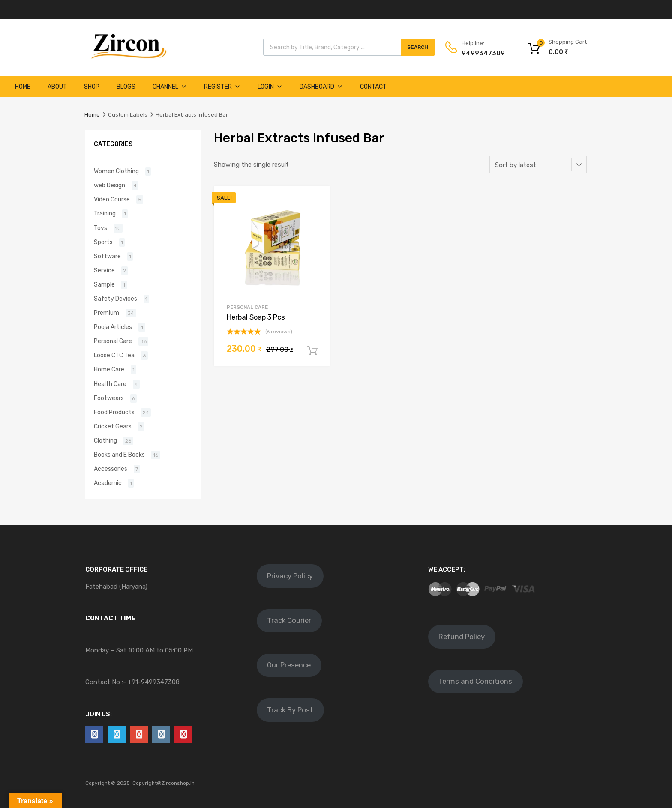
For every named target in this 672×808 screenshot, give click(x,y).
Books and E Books (119, 455)
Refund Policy (462, 637)
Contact (373, 87)
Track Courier (289, 620)
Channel (170, 87)
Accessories (111, 469)
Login (270, 87)
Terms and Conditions (475, 681)
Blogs (126, 87)
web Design (109, 185)
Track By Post (290, 710)
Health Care (110, 384)
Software (107, 256)
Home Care (109, 369)
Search (418, 47)
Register (222, 87)
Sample (104, 284)
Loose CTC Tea (114, 355)
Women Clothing (116, 171)
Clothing (105, 440)
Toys (100, 228)
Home (23, 87)
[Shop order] (538, 165)
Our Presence (289, 665)
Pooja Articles (113, 327)
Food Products (114, 412)
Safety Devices (115, 299)
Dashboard (321, 87)
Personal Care (247, 307)
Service (104, 270)
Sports (103, 242)
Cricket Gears (113, 426)
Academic (108, 483)
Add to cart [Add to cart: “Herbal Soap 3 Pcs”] (312, 351)
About (57, 87)
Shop (92, 87)
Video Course (112, 199)
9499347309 (483, 53)
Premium (106, 313)
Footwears (109, 398)
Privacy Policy (290, 576)
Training (105, 213)
